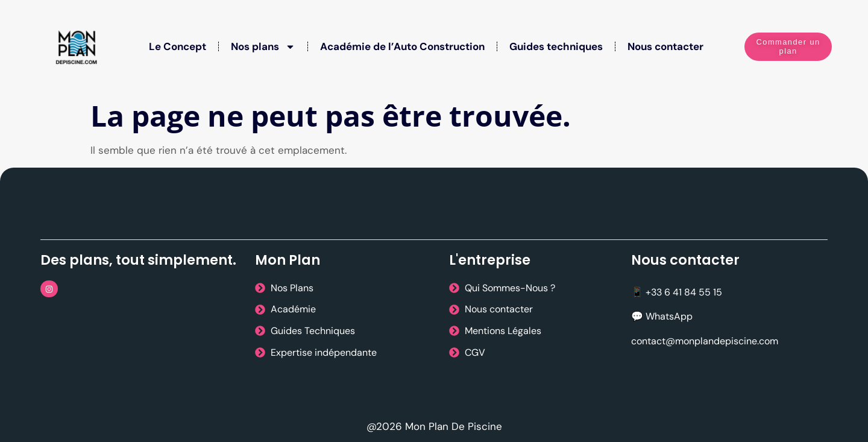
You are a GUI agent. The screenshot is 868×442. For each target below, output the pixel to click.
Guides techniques (556, 46)
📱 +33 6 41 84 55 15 (677, 292)
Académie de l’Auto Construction (402, 46)
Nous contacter (665, 46)
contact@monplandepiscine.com (705, 341)
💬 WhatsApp (662, 316)
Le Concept (178, 46)
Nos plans (263, 47)
